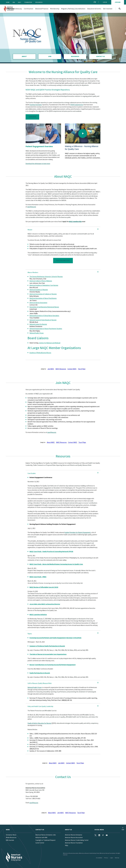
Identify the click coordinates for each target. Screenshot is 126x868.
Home (8, 2)
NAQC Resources (61, 369)
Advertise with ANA (41, 837)
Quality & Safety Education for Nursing (39, 723)
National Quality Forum (37, 333)
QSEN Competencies (77, 105)
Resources (39, 2)
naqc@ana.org (32, 207)
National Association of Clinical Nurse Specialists (44, 316)
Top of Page (82, 369)
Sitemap (117, 858)
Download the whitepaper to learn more (38, 164)
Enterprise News (11, 835)
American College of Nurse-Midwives (41, 281)
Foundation (28, 2)
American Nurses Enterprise (74, 835)
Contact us (40, 830)
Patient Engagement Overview (39, 146)
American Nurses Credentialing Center (77, 840)
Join (50, 56)
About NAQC (51, 442)
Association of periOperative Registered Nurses (44, 307)
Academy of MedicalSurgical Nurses (40, 353)
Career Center (40, 843)
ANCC (19, 2)
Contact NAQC (72, 369)
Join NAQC (51, 369)
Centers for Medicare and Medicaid (50, 343)
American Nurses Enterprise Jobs (46, 835)
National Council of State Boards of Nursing (43, 320)
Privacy (106, 858)
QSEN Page (32, 117)
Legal (111, 858)
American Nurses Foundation (74, 843)
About (24, 56)
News (8, 830)
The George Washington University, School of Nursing (46, 277)
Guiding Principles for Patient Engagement (78, 532)
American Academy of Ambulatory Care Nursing (44, 285)
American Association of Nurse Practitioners (43, 298)
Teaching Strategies (36, 105)
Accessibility (99, 858)
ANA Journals (10, 840)
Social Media (99, 830)
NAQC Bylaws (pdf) (63, 260)
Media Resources (11, 837)
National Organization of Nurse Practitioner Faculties (46, 329)
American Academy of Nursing (39, 290)
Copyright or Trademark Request (45, 840)
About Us (68, 830)
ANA (14, 2)
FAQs (67, 845)
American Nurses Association (38, 303)
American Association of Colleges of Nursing (43, 294)
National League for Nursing (38, 324)
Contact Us (101, 56)
